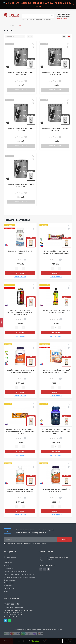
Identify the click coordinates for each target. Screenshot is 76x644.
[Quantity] (20, 268)
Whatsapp (9, 621)
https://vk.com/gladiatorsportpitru (41, 569)
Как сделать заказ (10, 557)
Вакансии (7, 566)
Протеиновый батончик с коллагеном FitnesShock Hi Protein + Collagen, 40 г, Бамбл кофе (20, 432)
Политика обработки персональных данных (19, 574)
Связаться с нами (10, 580)
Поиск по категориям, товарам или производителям (37, 19)
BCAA (14, 26)
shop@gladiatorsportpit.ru (13, 607)
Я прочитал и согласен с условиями (26, 543)
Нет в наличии (21, 90)
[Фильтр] (2, 323)
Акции (6, 591)
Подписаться (64, 540)
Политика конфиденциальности (22, 543)
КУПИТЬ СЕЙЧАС (20, 277)
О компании (8, 563)
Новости (7, 560)
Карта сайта (8, 586)
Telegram (5, 621)
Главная (6, 26)
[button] (64, 14)
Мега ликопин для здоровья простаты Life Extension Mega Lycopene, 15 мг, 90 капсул (56, 432)
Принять (67, 641)
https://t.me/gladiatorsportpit (49, 569)
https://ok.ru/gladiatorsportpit (45, 569)
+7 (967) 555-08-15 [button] (12, 604)
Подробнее (35, 641)
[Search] (52, 16)
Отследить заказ (9, 568)
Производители (9, 589)
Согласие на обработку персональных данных (20, 577)
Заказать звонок (62, 18)
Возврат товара (9, 583)
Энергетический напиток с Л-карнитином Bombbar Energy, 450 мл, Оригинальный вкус (20, 313)
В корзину (20, 273)
